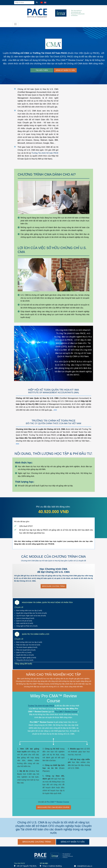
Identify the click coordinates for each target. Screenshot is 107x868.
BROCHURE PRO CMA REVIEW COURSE (53, 807)
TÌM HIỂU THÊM (42, 70)
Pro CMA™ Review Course (70, 60)
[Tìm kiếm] (37, 3)
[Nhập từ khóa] (24, 3)
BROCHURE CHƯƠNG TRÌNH (53, 586)
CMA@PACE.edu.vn (85, 866)
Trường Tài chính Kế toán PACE (45, 153)
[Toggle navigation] (15, 24)
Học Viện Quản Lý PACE (87, 53)
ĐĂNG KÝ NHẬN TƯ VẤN (65, 70)
